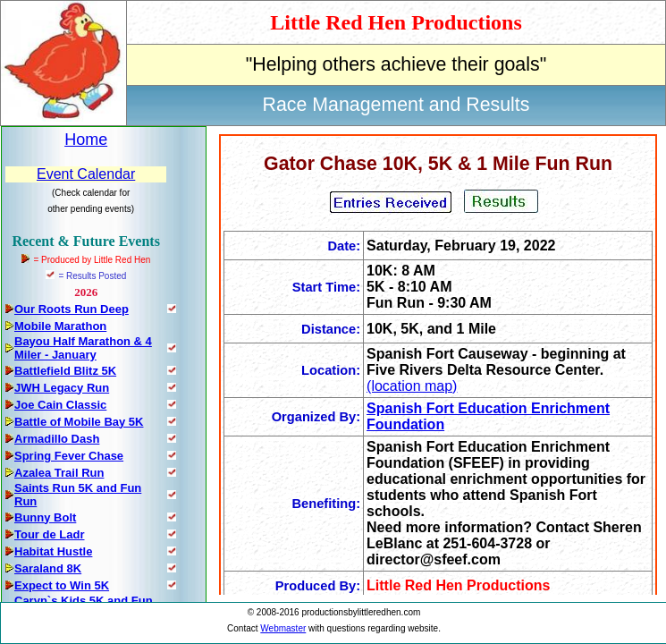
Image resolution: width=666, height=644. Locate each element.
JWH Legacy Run (62, 388)
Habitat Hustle (53, 551)
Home (86, 140)
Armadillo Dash (57, 439)
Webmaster (283, 628)
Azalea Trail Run (59, 473)
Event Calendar (86, 174)
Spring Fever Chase (69, 456)
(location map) (412, 386)
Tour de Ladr (49, 534)
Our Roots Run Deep (72, 309)
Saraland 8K (48, 568)
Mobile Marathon (60, 326)
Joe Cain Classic (60, 405)
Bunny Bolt (45, 517)
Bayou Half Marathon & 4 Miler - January (83, 348)
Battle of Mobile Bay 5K (79, 422)
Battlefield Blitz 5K (65, 371)
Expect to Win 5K (62, 585)
